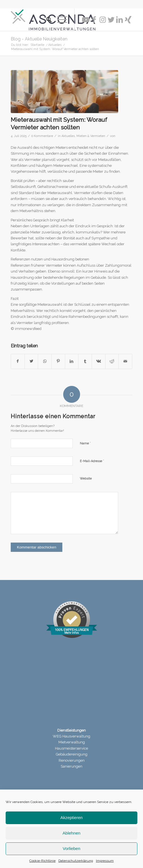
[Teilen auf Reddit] (112, 361)
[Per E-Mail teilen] (125, 361)
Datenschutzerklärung (76, 861)
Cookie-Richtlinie (42, 861)
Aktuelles (68, 136)
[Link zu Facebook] (94, 20)
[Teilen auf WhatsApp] (45, 361)
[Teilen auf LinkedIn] (72, 361)
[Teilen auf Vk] (99, 361)
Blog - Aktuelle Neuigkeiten (39, 39)
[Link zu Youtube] (86, 20)
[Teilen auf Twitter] (31, 361)
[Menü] (59, 20)
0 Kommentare (42, 136)
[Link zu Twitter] (111, 20)
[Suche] (46, 20)
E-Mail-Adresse (92, 461)
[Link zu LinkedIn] (120, 20)
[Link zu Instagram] (103, 20)
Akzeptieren (71, 818)
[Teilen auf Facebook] (18, 361)
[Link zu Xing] (128, 20)
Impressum (105, 861)
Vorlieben (71, 848)
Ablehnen (71, 833)
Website (86, 479)
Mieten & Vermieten (91, 136)
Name (85, 443)
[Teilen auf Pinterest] (58, 361)
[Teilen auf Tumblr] (85, 361)
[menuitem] (46, 20)
